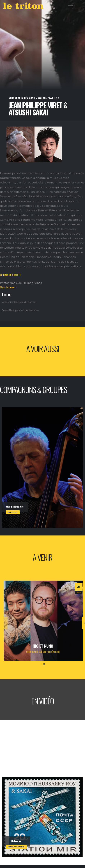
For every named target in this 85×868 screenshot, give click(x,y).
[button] (41, 664)
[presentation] (5, 623)
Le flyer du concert (10, 275)
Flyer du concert (8, 287)
